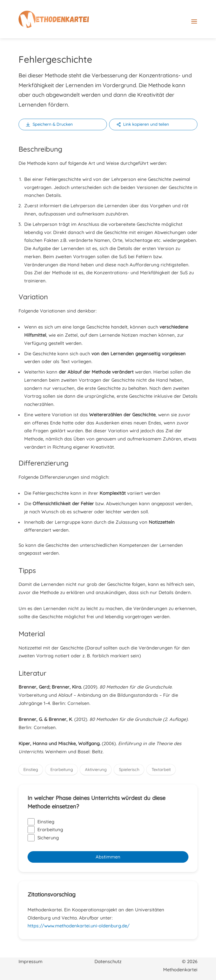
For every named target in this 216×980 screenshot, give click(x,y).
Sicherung (43, 838)
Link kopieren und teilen (146, 124)
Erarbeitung (62, 769)
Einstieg (31, 769)
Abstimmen (108, 857)
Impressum (31, 961)
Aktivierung (96, 769)
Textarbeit (161, 769)
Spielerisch (129, 769)
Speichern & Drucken (53, 124)
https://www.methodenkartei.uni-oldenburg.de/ (79, 926)
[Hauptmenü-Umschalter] (203, 22)
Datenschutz (108, 961)
